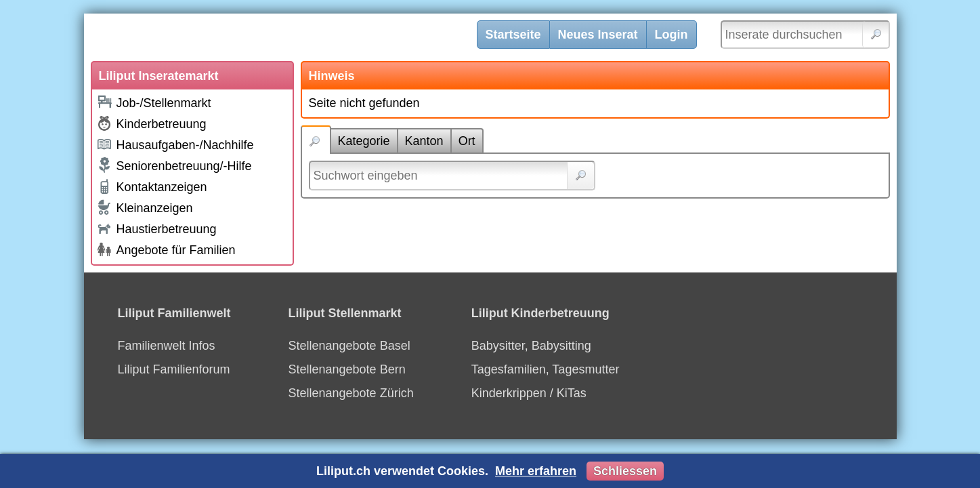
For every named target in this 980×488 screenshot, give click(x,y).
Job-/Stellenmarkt (154, 102)
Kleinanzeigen (145, 207)
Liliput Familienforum (174, 369)
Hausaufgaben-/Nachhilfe (175, 144)
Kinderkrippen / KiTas (529, 393)
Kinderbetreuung (151, 123)
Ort (467, 141)
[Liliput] (291, 37)
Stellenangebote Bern (347, 369)
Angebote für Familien (166, 249)
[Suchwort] (452, 176)
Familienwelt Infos (167, 346)
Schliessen (625, 471)
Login (672, 35)
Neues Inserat (598, 35)
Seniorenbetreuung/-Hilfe (174, 165)
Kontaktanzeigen (152, 186)
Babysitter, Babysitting (531, 346)
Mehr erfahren (536, 471)
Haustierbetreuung (156, 228)
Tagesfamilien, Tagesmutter (546, 369)
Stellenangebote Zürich (351, 393)
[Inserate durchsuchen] (805, 35)
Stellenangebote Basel (349, 346)
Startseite (513, 35)
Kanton (424, 141)
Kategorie (364, 141)
